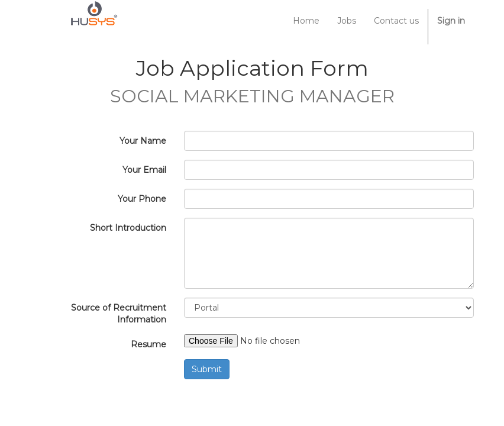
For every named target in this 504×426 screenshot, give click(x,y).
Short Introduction (128, 228)
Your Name (143, 141)
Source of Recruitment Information (119, 314)
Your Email (144, 170)
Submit (207, 369)
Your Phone (142, 199)
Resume (148, 344)
